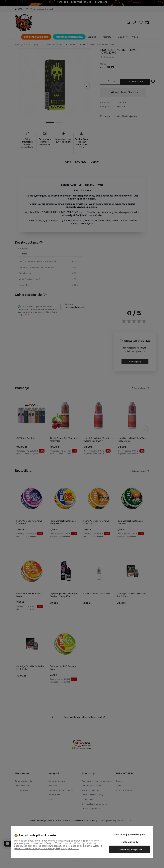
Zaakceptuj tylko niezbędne (129, 835)
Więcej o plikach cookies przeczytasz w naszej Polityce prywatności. (58, 847)
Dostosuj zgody (129, 842)
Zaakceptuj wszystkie (129, 850)
